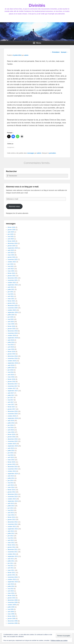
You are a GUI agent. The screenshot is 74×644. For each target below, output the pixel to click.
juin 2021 (11, 292)
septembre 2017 (13, 391)
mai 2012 (11, 538)
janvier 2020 (12, 329)
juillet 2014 (11, 478)
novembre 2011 (13, 552)
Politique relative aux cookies (59, 641)
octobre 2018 (12, 361)
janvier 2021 (12, 303)
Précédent (55, 52)
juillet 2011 (11, 561)
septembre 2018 (13, 363)
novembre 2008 (13, 623)
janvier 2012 (12, 547)
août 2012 (11, 531)
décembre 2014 (13, 467)
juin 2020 (11, 317)
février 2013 (11, 517)
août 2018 (11, 365)
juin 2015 (11, 453)
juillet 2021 (11, 289)
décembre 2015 (13, 439)
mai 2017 (11, 400)
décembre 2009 (13, 600)
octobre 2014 (12, 471)
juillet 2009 (11, 607)
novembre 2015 (13, 441)
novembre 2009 (13, 602)
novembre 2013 (13, 497)
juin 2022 (11, 264)
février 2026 (11, 227)
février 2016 (11, 434)
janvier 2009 (12, 618)
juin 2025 (11, 234)
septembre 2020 (13, 312)
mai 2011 (11, 566)
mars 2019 (11, 349)
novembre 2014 (13, 469)
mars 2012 (11, 543)
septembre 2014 (13, 474)
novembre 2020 (13, 308)
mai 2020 (11, 319)
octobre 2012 (12, 526)
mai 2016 (11, 428)
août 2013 (11, 503)
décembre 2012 (13, 522)
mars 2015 (11, 460)
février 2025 (11, 241)
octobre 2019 (12, 335)
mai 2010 (11, 589)
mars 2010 (11, 593)
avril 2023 (11, 253)
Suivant (65, 52)
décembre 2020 (13, 305)
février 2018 (11, 379)
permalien (52, 153)
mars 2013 (11, 515)
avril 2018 (11, 375)
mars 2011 (11, 570)
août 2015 (11, 448)
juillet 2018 (11, 368)
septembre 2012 (13, 529)
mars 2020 (11, 324)
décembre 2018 (13, 356)
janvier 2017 (12, 409)
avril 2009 (11, 612)
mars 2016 (11, 432)
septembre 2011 (13, 556)
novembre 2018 (13, 358)
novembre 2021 (13, 280)
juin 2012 (11, 536)
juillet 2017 (11, 395)
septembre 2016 (13, 418)
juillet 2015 (11, 450)
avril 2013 (11, 513)
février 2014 (11, 490)
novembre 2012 (13, 524)
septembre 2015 (13, 446)
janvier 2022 (12, 276)
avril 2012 (11, 540)
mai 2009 (11, 609)
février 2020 (11, 326)
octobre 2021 (12, 283)
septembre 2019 (13, 338)
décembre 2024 (13, 243)
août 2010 (11, 584)
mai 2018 (11, 372)
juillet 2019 (11, 342)
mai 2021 (11, 294)
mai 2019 (11, 345)
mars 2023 (11, 255)
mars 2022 (11, 271)
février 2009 (11, 616)
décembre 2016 (13, 411)
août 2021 (11, 287)
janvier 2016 (12, 437)
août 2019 (11, 340)
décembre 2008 (13, 621)
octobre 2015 (12, 444)
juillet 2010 (11, 586)
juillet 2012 (11, 533)
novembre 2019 (13, 333)
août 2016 (11, 421)
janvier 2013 (12, 519)
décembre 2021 (13, 278)
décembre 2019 (13, 331)
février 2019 (11, 352)
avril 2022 (11, 269)
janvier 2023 (12, 257)
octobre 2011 (12, 554)
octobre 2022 (12, 262)
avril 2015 (11, 457)
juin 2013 (11, 508)
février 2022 (11, 273)
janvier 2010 (12, 598)
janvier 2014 (12, 492)
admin (26, 55)
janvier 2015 (12, 464)
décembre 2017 (13, 384)
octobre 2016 (12, 416)
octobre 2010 (12, 579)
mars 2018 (11, 377)
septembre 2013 (13, 501)
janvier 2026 (12, 230)
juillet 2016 (11, 423)
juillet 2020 (11, 315)
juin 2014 (11, 480)
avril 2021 (11, 296)
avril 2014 (11, 485)
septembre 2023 (13, 248)
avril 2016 (11, 430)
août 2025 (11, 232)
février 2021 (11, 301)
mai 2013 (11, 510)
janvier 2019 (12, 354)
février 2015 (11, 462)
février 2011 (11, 573)
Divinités (37, 5)
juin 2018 (11, 370)
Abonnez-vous (14, 206)
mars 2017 (11, 404)
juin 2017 (11, 398)
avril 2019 (11, 347)
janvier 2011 (12, 575)
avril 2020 (11, 322)
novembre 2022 (13, 259)
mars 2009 (11, 614)
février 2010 (11, 596)
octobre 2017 (12, 388)
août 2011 (11, 559)
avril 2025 (11, 239)
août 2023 (11, 250)
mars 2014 (11, 487)
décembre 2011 (13, 549)
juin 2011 (11, 563)
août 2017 (11, 393)
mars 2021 (11, 299)
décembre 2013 (13, 494)
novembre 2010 (13, 577)
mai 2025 (11, 236)
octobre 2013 (12, 499)
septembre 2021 (13, 285)
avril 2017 (11, 402)
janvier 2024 (12, 246)
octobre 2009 (12, 605)
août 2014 (11, 476)
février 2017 (11, 407)
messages (31, 153)
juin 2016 (11, 425)
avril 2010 (11, 591)
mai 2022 (11, 266)
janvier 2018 (12, 381)
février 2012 (11, 545)
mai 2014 (11, 483)
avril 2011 (11, 568)
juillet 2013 (11, 506)
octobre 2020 (12, 310)
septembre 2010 (13, 582)
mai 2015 (11, 455)
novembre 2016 (13, 414)
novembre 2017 (13, 386)
